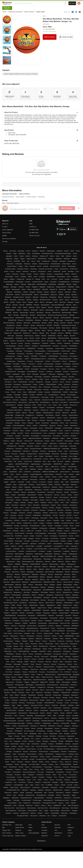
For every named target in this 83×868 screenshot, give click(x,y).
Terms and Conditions (9, 239)
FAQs (31, 224)
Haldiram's (45, 836)
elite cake (58, 827)
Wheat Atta (19, 825)
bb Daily (5, 242)
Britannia (44, 833)
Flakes (30, 827)
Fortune (70, 833)
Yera (56, 830)
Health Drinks (20, 827)
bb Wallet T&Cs (34, 233)
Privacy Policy (7, 233)
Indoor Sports (21, 197)
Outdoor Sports (32, 197)
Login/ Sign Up (72, 3)
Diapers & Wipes (21, 836)
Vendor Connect (34, 236)
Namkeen (18, 830)
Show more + (41, 841)
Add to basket (50, 37)
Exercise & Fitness (9, 197)
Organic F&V (6, 830)
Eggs (30, 830)
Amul (43, 825)
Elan (44, 16)
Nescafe (57, 825)
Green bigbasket (8, 230)
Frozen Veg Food (8, 836)
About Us (5, 224)
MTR (69, 825)
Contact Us (33, 227)
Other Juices (19, 833)
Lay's (69, 836)
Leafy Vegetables (34, 833)
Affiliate (5, 236)
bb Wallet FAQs (34, 230)
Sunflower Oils (7, 825)
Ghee (30, 825)
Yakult (70, 830)
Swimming (41, 197)
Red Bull (44, 827)
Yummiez (44, 830)
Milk (3, 827)
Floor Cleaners (7, 833)
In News (5, 227)
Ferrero (57, 836)
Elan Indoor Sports (13, 203)
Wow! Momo (58, 833)
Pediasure (71, 827)
